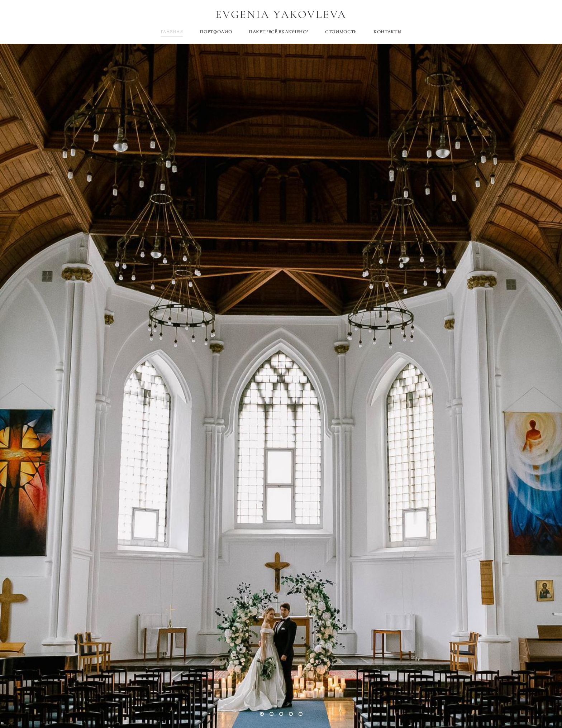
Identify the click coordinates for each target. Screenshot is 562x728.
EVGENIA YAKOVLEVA (281, 15)
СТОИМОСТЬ (341, 32)
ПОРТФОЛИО (216, 32)
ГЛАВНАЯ (172, 32)
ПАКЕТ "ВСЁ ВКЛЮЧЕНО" (278, 32)
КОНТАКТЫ (387, 32)
